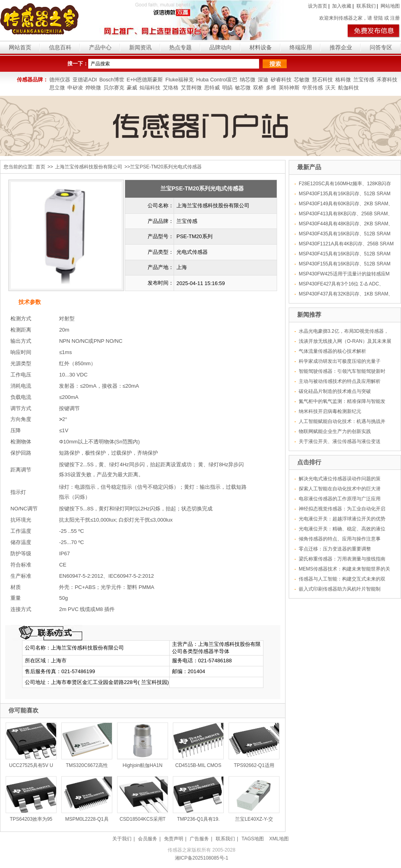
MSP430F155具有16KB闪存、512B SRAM (345, 264)
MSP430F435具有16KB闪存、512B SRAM (345, 234)
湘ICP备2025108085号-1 (202, 858)
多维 (271, 88)
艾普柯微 (191, 88)
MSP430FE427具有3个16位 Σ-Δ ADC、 (341, 284)
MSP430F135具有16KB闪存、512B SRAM (345, 194)
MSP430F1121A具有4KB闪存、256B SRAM (346, 244)
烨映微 (93, 88)
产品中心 (100, 47)
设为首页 (318, 6)
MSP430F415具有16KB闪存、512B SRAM (345, 254)
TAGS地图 (253, 839)
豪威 (132, 88)
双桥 (258, 88)
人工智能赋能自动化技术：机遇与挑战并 (342, 421)
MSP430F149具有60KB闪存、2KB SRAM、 (346, 204)
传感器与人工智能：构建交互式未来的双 (342, 579)
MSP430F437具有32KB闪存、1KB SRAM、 (346, 294)
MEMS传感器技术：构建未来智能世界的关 (344, 569)
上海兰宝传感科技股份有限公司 (89, 167)
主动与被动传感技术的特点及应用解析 (340, 381)
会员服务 (148, 839)
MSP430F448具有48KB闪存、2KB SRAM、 (346, 224)
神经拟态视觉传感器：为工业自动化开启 (342, 509)
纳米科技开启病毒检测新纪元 (330, 411)
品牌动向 (221, 47)
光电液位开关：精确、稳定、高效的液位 (342, 529)
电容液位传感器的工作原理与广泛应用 (340, 499)
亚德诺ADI (85, 80)
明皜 (227, 88)
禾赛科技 (387, 80)
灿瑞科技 (150, 88)
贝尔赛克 (114, 88)
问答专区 (381, 47)
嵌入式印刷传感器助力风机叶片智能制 (340, 589)
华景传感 (312, 88)
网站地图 (390, 6)
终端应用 (301, 47)
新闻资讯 (140, 47)
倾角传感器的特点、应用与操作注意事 (340, 539)
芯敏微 (302, 80)
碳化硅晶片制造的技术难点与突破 (335, 391)
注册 (395, 18)
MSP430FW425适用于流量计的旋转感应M (344, 274)
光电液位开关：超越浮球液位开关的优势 (342, 519)
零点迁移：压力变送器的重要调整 (335, 549)
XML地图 (279, 839)
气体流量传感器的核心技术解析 (332, 351)
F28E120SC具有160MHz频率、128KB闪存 (345, 184)
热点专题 (180, 47)
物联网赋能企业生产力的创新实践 (335, 431)
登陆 (378, 18)
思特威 (212, 88)
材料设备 (261, 47)
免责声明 (174, 839)
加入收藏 (342, 6)
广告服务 (199, 839)
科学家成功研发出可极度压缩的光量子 (340, 361)
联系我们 (366, 6)
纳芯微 (248, 80)
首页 (41, 167)
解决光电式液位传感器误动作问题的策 (340, 479)
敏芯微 (243, 88)
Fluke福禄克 (179, 80)
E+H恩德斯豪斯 (145, 80)
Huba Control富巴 (217, 80)
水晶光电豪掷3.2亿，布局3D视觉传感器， (344, 331)
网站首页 (20, 47)
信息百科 (60, 47)
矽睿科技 (281, 80)
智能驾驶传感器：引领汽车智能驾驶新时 (342, 371)
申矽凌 (75, 88)
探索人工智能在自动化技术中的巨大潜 (340, 489)
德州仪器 (60, 80)
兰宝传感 (364, 80)
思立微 (57, 88)
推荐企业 (341, 47)
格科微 (343, 80)
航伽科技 (348, 88)
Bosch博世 (112, 80)
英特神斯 (289, 88)
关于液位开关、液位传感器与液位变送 (340, 441)
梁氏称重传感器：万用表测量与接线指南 (342, 559)
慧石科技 (322, 80)
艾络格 (171, 88)
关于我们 (122, 839)
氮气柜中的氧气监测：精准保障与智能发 (342, 401)
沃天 (330, 88)
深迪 (263, 80)
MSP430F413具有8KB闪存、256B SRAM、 (346, 214)
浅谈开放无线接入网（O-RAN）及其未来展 (345, 341)
